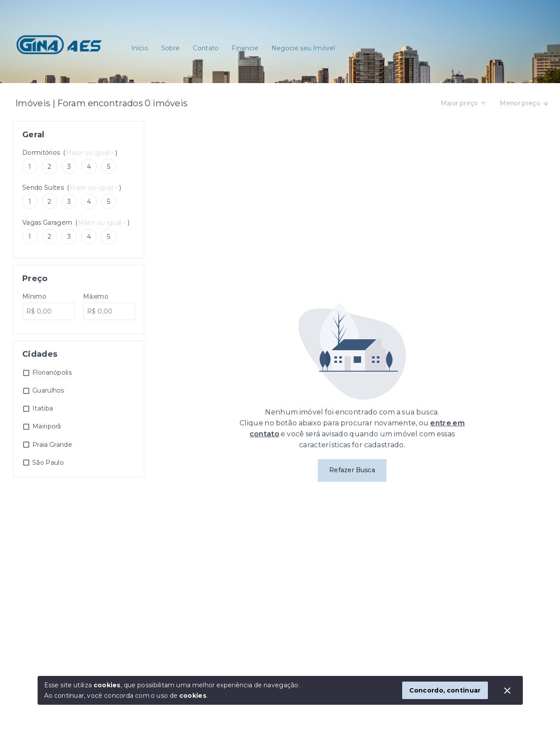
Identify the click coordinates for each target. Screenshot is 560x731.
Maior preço (464, 103)
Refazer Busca (352, 470)
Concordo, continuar (445, 690)
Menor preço (524, 103)
